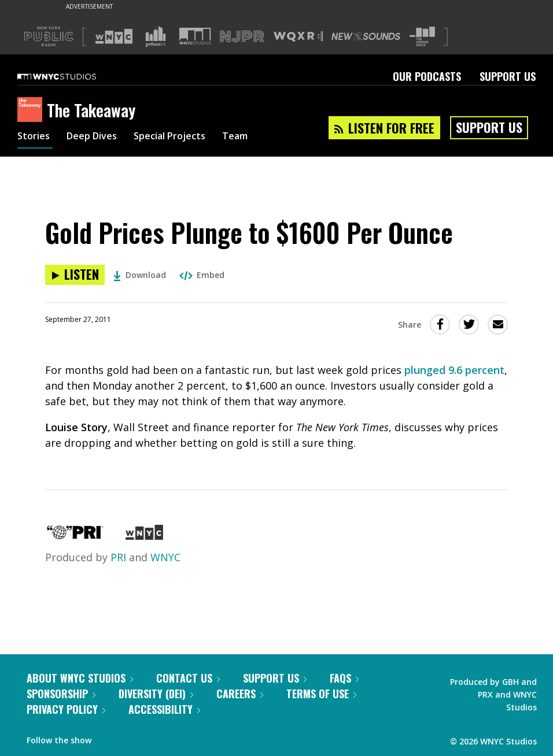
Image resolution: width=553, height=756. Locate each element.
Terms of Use (321, 694)
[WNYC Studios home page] (71, 76)
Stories (35, 138)
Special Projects (184, 138)
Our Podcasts (427, 76)
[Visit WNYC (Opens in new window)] (114, 36)
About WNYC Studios (80, 678)
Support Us (508, 76)
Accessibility (164, 709)
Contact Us (188, 678)
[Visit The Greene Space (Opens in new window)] (422, 37)
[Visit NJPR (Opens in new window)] (242, 37)
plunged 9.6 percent (454, 370)
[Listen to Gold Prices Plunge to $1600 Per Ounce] (75, 275)
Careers (240, 694)
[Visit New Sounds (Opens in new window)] (366, 36)
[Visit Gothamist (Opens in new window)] (156, 36)
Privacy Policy (66, 709)
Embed (202, 275)
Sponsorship (61, 694)
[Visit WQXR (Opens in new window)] (298, 37)
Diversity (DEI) (156, 694)
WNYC (165, 557)
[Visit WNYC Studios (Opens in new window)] (195, 36)
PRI (118, 557)
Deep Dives (98, 138)
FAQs (344, 678)
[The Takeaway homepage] (32, 110)
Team (255, 138)
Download (140, 275)
